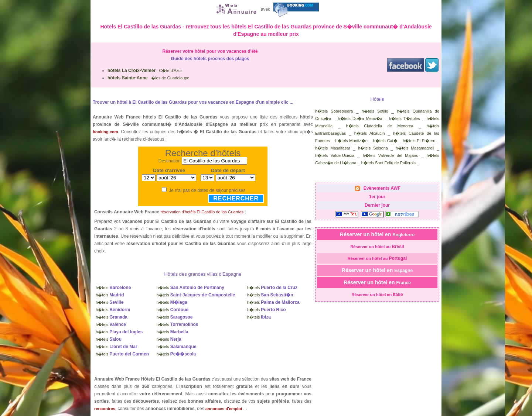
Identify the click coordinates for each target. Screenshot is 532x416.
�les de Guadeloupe (148, 78)
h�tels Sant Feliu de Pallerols (388, 163)
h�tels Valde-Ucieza (335, 155)
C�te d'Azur (145, 71)
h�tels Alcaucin (370, 133)
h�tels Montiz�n (351, 141)
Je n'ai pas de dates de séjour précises (207, 190)
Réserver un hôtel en (377, 234)
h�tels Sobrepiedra (334, 111)
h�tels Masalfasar (333, 148)
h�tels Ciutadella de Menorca (379, 126)
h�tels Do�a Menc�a (360, 118)
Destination (170, 161)
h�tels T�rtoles (405, 118)
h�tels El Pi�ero (419, 141)
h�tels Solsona (373, 148)
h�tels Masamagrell (415, 148)
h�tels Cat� (385, 141)
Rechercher (236, 198)
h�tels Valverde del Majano (391, 155)
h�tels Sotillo (375, 111)
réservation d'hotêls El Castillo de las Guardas (202, 212)
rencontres (105, 409)
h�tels (113, 288)
